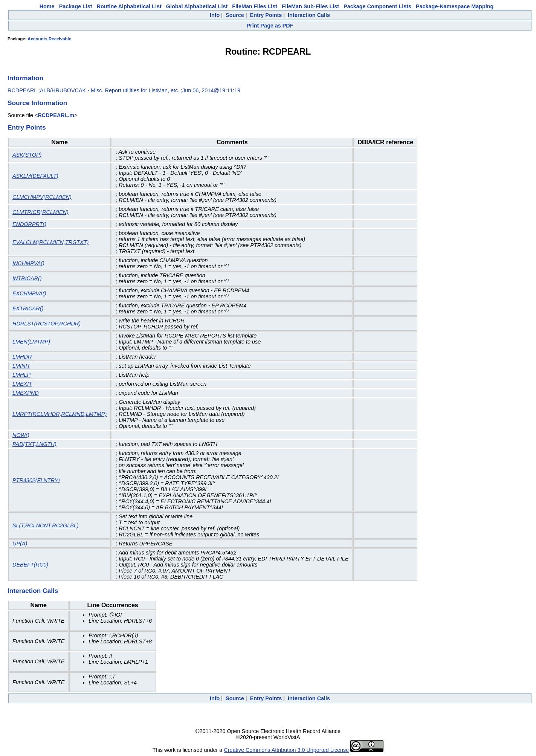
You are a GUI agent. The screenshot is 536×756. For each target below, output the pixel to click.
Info (215, 15)
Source (235, 15)
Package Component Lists (377, 6)
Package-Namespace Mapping (455, 6)
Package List (76, 6)
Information (25, 78)
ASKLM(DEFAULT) (35, 176)
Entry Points (266, 15)
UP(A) (20, 544)
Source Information (37, 103)
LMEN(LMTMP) (31, 342)
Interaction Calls (309, 15)
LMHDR (22, 357)
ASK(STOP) (27, 155)
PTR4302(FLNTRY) (36, 480)
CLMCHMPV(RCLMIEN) (42, 197)
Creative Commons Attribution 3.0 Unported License (286, 750)
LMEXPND (26, 393)
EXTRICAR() (28, 309)
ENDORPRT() (29, 224)
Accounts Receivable (49, 39)
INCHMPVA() (28, 263)
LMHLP (21, 375)
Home (47, 6)
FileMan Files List (255, 6)
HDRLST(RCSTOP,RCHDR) (47, 324)
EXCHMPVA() (29, 293)
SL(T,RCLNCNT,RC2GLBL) (46, 525)
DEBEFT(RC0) (30, 565)
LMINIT (21, 366)
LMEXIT (22, 384)
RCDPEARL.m (56, 115)
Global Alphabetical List (197, 6)
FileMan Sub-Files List (310, 6)
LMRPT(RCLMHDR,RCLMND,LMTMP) (60, 414)
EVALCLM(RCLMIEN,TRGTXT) (50, 242)
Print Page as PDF (270, 26)
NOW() (21, 435)
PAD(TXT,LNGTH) (34, 444)
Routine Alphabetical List (129, 6)
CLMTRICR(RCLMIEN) (40, 212)
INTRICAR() (27, 278)
